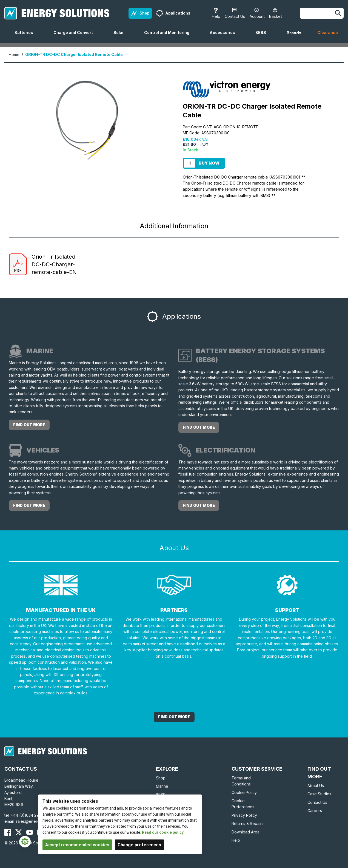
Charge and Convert (75, 36)
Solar (121, 36)
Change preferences (139, 845)
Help (236, 840)
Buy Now (209, 163)
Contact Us (317, 802)
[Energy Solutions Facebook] (8, 832)
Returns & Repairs (248, 823)
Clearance (328, 32)
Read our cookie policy (163, 832)
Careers (315, 811)
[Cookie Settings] (25, 842)
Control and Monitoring (169, 36)
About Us (316, 786)
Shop (161, 778)
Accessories (225, 36)
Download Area (246, 832)
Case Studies (319, 794)
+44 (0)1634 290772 (30, 815)
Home (14, 54)
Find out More (174, 717)
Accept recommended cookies (77, 845)
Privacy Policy (244, 815)
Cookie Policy (244, 792)
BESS (263, 36)
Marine (162, 786)
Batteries (26, 36)
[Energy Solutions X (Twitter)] (19, 832)
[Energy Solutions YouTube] (30, 832)
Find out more (29, 425)
